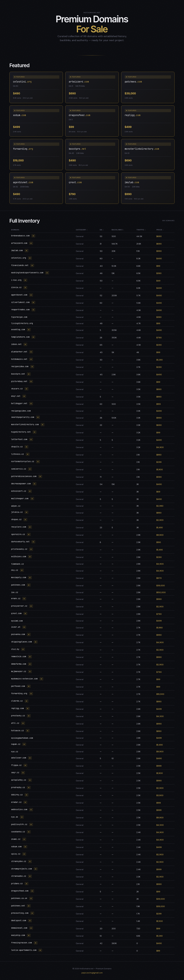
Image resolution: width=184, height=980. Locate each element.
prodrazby (19, 787)
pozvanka (19, 634)
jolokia (17, 512)
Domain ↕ (16, 230)
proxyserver (20, 606)
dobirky (17, 795)
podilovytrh (20, 824)
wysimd (17, 621)
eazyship (19, 935)
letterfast (20, 439)
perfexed (19, 686)
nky (15, 570)
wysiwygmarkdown (22, 738)
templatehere (21, 337)
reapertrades (21, 310)
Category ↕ (82, 230)
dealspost (19, 920)
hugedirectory (21, 432)
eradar (17, 802)
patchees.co (20, 898)
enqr (16, 396)
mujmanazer (19, 671)
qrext (17, 613)
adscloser (19, 758)
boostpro (19, 374)
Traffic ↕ (141, 230)
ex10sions (19, 556)
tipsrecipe (19, 317)
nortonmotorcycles (23, 461)
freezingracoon (22, 943)
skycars (17, 389)
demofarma (19, 664)
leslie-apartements (24, 950)
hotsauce (18, 730)
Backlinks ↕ (118, 230)
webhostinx (20, 809)
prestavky (19, 716)
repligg (18, 708)
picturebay (20, 381)
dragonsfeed (20, 891)
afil (16, 723)
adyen (16, 506)
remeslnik (19, 656)
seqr (16, 772)
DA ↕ (102, 230)
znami (16, 839)
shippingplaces (22, 642)
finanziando (20, 265)
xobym (17, 847)
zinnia (17, 287)
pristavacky (20, 549)
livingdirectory (22, 323)
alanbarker (20, 352)
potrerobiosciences (24, 476)
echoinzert (19, 491)
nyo (15, 752)
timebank (17, 564)
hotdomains (20, 359)
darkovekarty (21, 542)
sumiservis (19, 469)
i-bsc (17, 280)
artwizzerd (20, 243)
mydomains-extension (25, 679)
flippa (17, 765)
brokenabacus (21, 236)
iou (15, 592)
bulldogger (20, 403)
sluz (16, 649)
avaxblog (19, 329)
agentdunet (20, 295)
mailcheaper (20, 498)
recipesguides (21, 411)
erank (16, 598)
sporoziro (19, 534)
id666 (17, 344)
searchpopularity (23, 417)
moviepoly (19, 577)
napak (16, 744)
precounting (20, 913)
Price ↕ (160, 230)
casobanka (19, 832)
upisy (16, 854)
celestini (19, 258)
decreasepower (21, 484)
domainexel (20, 928)
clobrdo (17, 701)
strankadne (19, 876)
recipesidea (20, 366)
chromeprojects (22, 869)
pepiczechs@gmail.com (92, 973)
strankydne (19, 861)
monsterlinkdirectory (26, 424)
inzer (16, 627)
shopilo (17, 447)
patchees (19, 585)
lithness (18, 454)
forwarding (20, 693)
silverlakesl (21, 302)
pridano (17, 883)
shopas (17, 519)
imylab (17, 250)
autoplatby (19, 780)
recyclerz (19, 527)
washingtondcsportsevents (28, 273)
